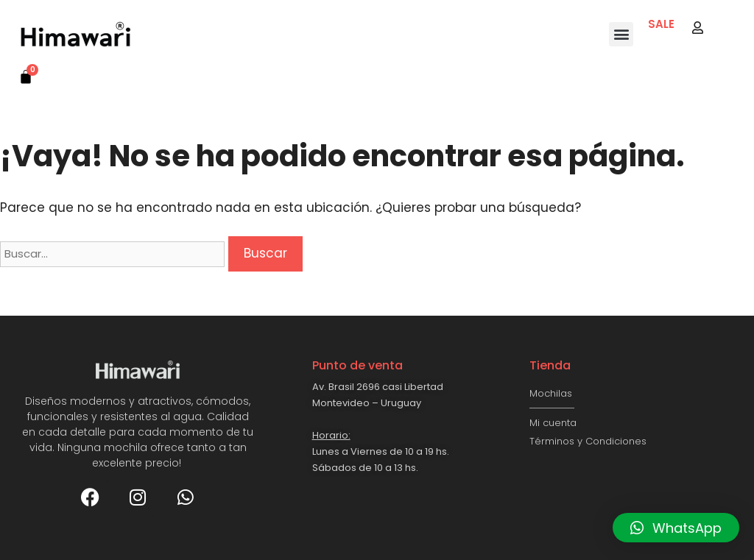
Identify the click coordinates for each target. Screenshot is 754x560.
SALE (661, 24)
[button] (621, 34)
